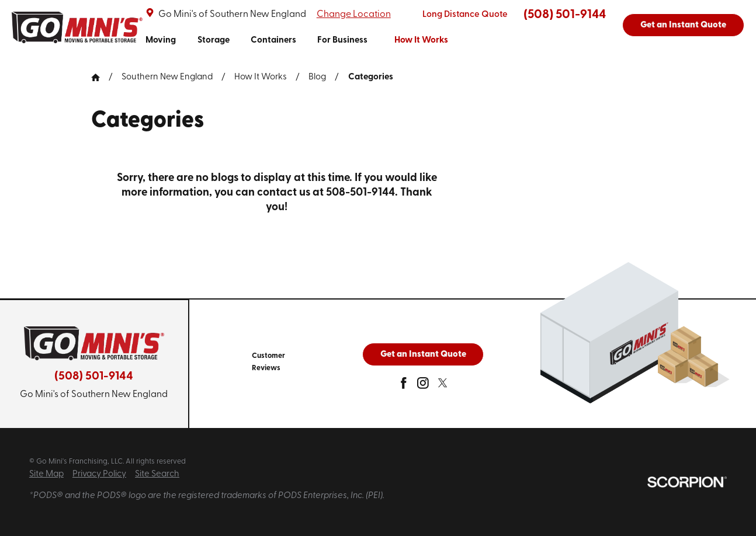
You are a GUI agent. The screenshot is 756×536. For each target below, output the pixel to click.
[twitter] (443, 386)
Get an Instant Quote (683, 25)
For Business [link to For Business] (342, 41)
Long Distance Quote (465, 15)
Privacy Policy (99, 474)
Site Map (46, 474)
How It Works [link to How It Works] (421, 41)
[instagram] (423, 386)
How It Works (261, 77)
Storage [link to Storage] (214, 41)
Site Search (157, 474)
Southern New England (167, 77)
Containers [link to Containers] (273, 41)
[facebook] (404, 386)
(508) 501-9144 (565, 15)
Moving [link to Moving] (161, 41)
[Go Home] (100, 77)
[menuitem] (161, 41)
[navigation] (296, 41)
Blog (317, 77)
